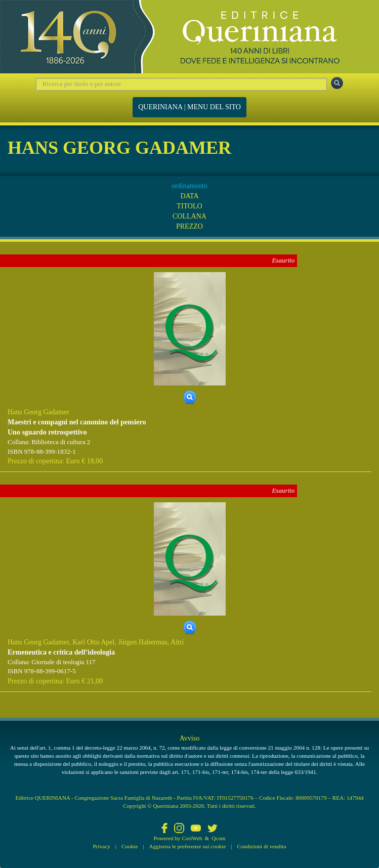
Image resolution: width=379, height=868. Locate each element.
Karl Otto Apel (93, 642)
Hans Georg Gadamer (38, 412)
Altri (177, 642)
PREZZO (189, 226)
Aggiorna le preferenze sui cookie (188, 846)
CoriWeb (192, 838)
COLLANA (189, 216)
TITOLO (189, 206)
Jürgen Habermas (142, 642)
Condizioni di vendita (261, 846)
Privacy (102, 846)
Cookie (130, 846)
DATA (189, 196)
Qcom (218, 838)
